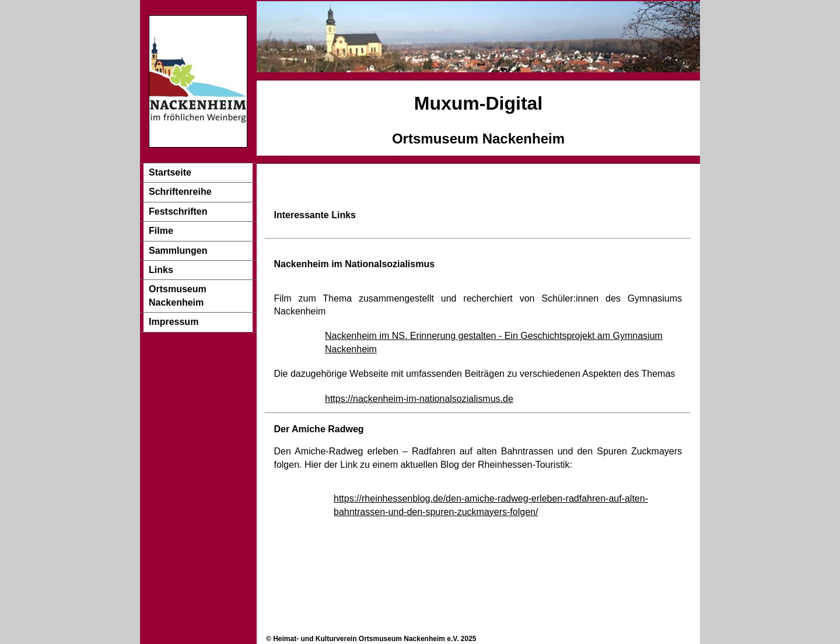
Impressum (174, 322)
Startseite (170, 172)
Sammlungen (178, 251)
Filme (161, 231)
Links (161, 270)
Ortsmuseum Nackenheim (178, 295)
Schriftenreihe (180, 192)
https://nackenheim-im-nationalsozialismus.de (419, 399)
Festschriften (178, 211)
